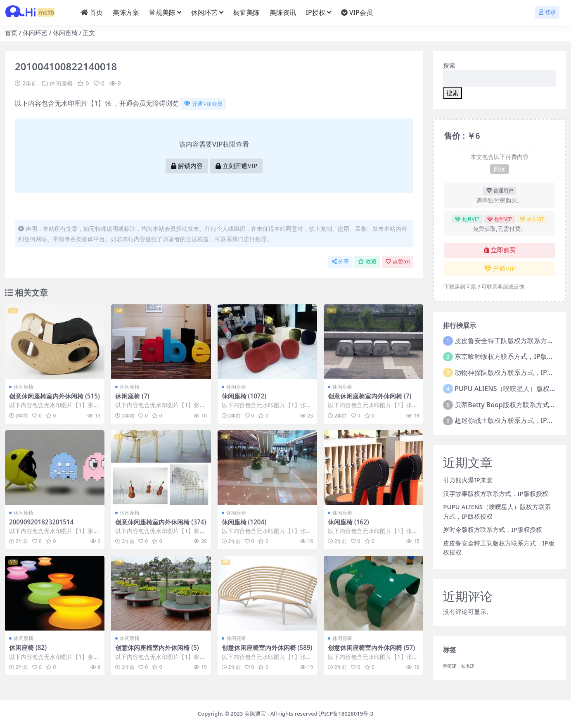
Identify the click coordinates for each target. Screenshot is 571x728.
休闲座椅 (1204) (244, 522)
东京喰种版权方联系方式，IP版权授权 (511, 356)
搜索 (449, 65)
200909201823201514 (41, 522)
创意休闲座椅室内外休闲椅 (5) (157, 647)
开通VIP (500, 269)
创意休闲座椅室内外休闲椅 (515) (54, 396)
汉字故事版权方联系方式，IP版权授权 (495, 493)
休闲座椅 (65, 33)
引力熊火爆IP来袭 (468, 480)
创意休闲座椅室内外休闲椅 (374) (161, 522)
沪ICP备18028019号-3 (346, 714)
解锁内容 (187, 166)
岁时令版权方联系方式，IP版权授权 (492, 529)
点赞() (398, 262)
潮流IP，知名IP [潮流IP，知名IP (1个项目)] (459, 666)
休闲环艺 (35, 33)
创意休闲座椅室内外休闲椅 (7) (370, 396)
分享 (340, 262)
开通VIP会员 (203, 104)
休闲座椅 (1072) (244, 396)
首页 (11, 33)
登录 (547, 12)
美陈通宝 (255, 714)
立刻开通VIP (236, 166)
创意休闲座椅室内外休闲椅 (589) (267, 647)
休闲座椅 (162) (348, 522)
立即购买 (500, 250)
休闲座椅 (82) (28, 647)
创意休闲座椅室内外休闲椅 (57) (371, 647)
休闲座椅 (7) (132, 396)
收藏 (367, 262)
